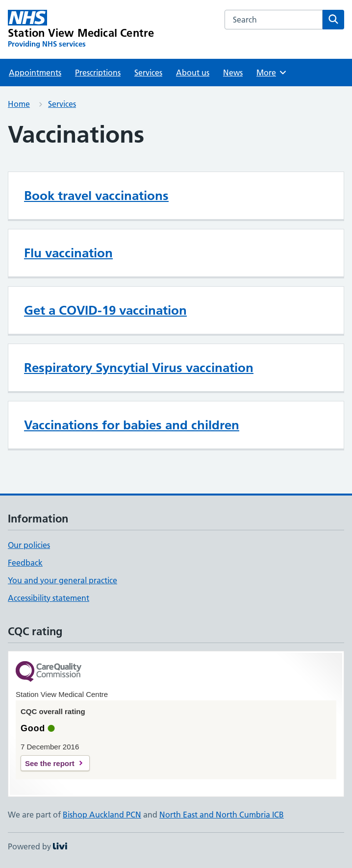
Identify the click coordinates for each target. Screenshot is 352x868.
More (272, 73)
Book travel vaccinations (96, 196)
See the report (50, 763)
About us (193, 73)
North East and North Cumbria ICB (222, 815)
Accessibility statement (49, 598)
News (233, 73)
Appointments (35, 73)
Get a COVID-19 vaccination (105, 310)
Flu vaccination (68, 253)
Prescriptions (98, 73)
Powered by (38, 846)
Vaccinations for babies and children (132, 425)
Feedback (25, 563)
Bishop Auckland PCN (102, 815)
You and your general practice (63, 580)
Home (19, 104)
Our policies (29, 545)
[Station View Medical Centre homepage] (81, 29)
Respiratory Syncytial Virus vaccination (139, 368)
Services (148, 73)
